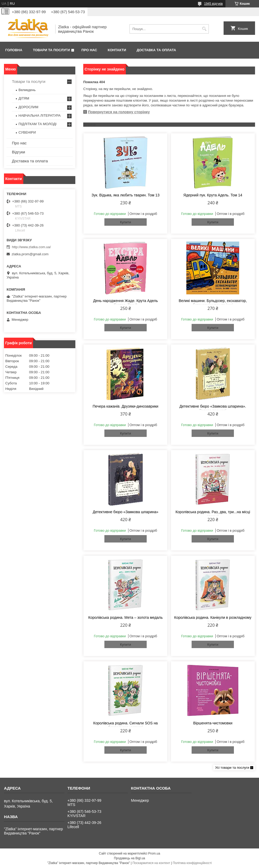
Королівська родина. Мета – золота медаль (125, 617)
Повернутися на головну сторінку (119, 112)
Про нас (89, 50)
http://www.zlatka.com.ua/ (31, 247)
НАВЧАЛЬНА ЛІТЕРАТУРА (40, 115)
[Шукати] (204, 29)
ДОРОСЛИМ (28, 107)
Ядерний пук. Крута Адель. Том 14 (213, 195)
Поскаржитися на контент (151, 863)
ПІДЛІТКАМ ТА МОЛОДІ (38, 124)
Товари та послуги (51, 50)
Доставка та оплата (156, 50)
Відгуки (18, 152)
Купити (126, 222)
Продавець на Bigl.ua (129, 858)
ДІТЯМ (24, 98)
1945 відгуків (213, 4)
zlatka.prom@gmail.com (30, 254)
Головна (14, 50)
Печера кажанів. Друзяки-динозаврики (126, 406)
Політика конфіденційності (192, 863)
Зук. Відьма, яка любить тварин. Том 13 (125, 195)
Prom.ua (154, 853)
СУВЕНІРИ (27, 132)
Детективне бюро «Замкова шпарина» (126, 512)
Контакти (117, 50)
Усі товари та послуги (232, 768)
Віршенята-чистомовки (213, 723)
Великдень (27, 90)
